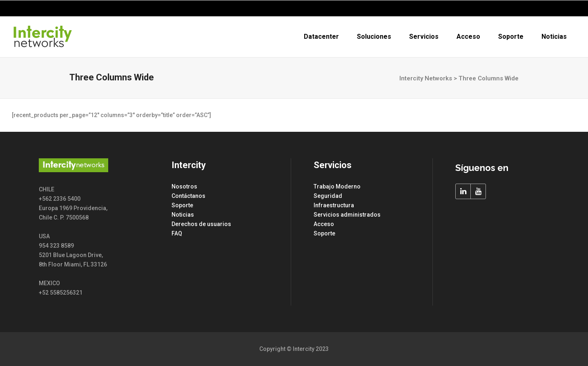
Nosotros (184, 186)
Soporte (182, 205)
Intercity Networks (426, 78)
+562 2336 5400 (547, 8)
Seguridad (328, 196)
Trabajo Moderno (337, 186)
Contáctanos (188, 196)
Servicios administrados (347, 215)
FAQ (177, 233)
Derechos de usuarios (201, 224)
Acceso (324, 224)
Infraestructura (334, 205)
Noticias (183, 215)
